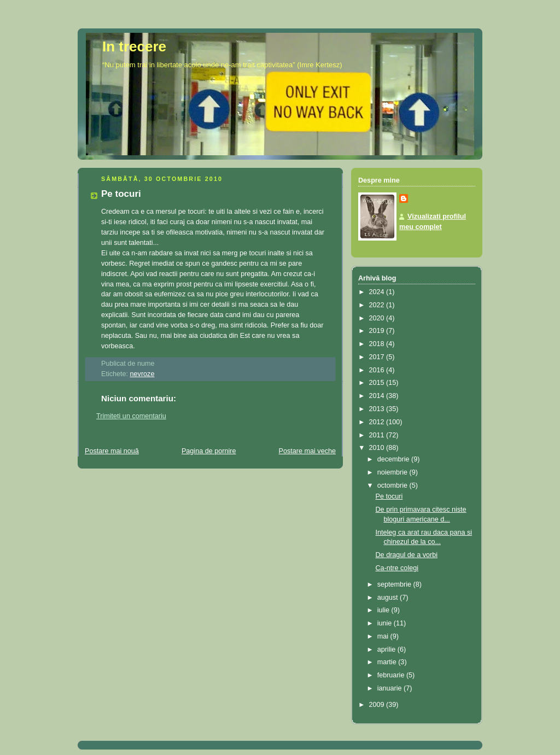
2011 (378, 435)
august (389, 598)
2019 (378, 331)
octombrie (393, 485)
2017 (378, 357)
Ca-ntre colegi (397, 568)
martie (388, 662)
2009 (378, 705)
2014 (378, 396)
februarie (392, 675)
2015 (378, 383)
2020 (378, 318)
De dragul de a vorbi (407, 555)
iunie (386, 623)
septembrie (395, 584)
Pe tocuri (121, 194)
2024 (378, 292)
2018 (378, 344)
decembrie (394, 459)
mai (384, 636)
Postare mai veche (307, 451)
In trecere (134, 46)
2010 (378, 448)
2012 (378, 422)
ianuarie (390, 688)
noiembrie (393, 472)
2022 (378, 305)
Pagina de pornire (209, 451)
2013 (378, 409)
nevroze (142, 374)
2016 (378, 370)
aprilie (387, 649)
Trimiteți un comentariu (131, 416)
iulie (384, 610)
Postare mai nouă (112, 451)
